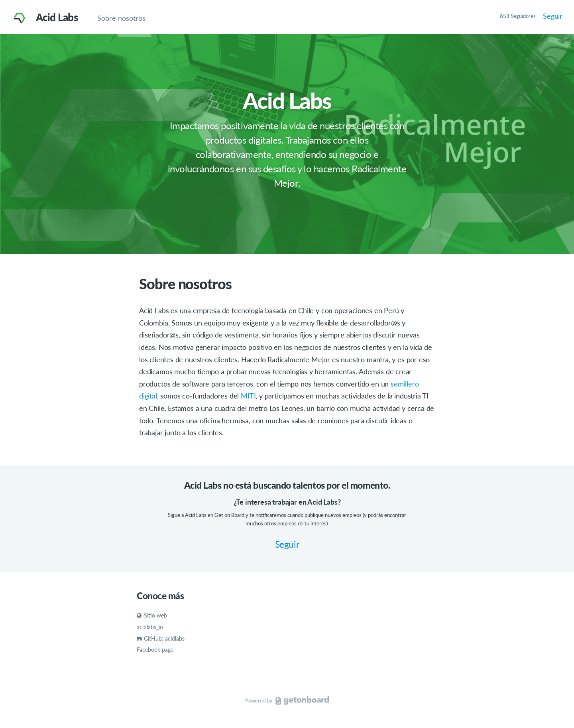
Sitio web (152, 615)
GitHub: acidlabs (161, 638)
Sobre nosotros (121, 18)
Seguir (553, 16)
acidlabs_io (150, 627)
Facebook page (155, 650)
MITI (248, 396)
